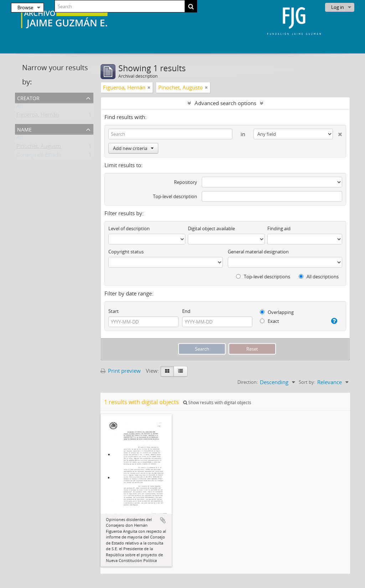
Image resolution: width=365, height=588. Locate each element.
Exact (269, 321)
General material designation (258, 252)
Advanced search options (225, 103)
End (186, 311)
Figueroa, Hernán (38, 116)
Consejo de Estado (39, 156)
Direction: (248, 382)
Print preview (121, 371)
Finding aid (279, 228)
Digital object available (211, 228)
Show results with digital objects (217, 403)
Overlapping (277, 312)
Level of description (129, 228)
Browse (25, 7)
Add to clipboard (163, 520)
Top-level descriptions (263, 277)
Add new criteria (133, 148)
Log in (338, 7)
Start (114, 311)
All (20, 108)
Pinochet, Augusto (39, 148)
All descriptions (319, 277)
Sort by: (307, 382)
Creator (28, 97)
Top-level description (175, 196)
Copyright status (126, 252)
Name (24, 129)
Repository (186, 182)
